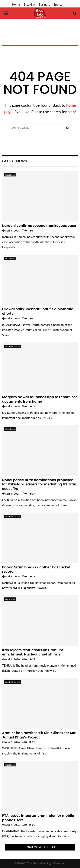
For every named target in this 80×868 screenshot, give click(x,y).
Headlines (10, 175)
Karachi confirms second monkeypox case (39, 226)
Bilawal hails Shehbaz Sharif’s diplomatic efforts (38, 311)
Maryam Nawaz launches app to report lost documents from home (39, 399)
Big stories (10, 599)
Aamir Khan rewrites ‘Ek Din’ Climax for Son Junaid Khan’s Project (39, 735)
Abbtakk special (13, 346)
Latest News (15, 161)
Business (44, 4)
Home (16, 4)
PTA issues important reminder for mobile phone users (38, 818)
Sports (58, 4)
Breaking (29, 4)
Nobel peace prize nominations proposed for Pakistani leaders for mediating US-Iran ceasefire (39, 484)
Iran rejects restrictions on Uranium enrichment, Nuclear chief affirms (33, 652)
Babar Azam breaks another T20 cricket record (36, 569)
